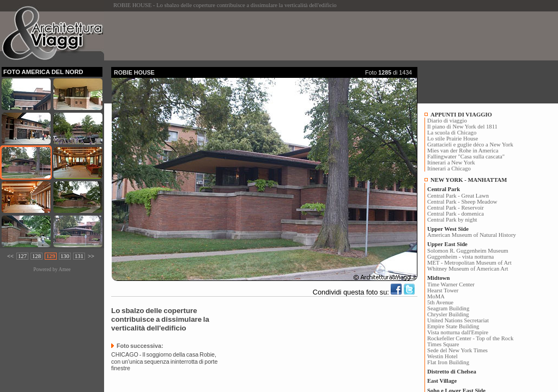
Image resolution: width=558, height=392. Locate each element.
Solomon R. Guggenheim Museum (468, 251)
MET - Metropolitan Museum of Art (469, 263)
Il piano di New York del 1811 (462, 127)
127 (22, 256)
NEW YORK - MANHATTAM (469, 180)
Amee (64, 269)
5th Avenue (440, 302)
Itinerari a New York (451, 163)
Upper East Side (447, 244)
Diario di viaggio (447, 121)
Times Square (443, 344)
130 (65, 256)
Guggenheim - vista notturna (460, 257)
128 (37, 256)
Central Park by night (452, 220)
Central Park (444, 189)
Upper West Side (448, 229)
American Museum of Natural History (472, 235)
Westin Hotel (442, 356)
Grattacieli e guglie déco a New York (470, 145)
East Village (442, 381)
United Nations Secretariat (458, 320)
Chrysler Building (448, 314)
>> (91, 256)
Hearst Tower (443, 290)
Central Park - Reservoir (456, 208)
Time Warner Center (451, 284)
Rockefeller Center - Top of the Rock (470, 338)
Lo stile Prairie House (453, 139)
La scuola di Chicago (452, 133)
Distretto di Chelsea (452, 372)
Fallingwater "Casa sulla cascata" (466, 157)
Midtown (438, 278)
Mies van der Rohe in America (463, 151)
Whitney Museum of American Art (468, 269)
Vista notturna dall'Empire (458, 332)
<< (10, 256)
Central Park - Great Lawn (458, 196)
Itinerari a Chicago (449, 169)
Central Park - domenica (456, 214)
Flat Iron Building (448, 362)
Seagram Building (448, 308)
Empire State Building (453, 326)
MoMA (436, 296)
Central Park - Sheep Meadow (462, 202)
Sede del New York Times (457, 350)
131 (79, 256)
